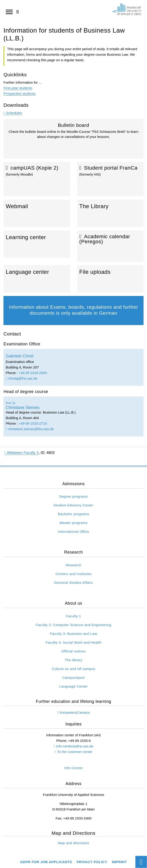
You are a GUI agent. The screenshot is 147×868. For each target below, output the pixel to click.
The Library (110, 213)
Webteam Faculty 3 (21, 453)
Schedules (14, 113)
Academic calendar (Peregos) (110, 246)
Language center (37, 279)
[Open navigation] (9, 12)
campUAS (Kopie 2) (37, 179)
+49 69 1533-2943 (33, 373)
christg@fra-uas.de (22, 378)
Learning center (37, 244)
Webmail (37, 213)
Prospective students (19, 93)
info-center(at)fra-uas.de (75, 746)
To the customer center (75, 752)
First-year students (18, 88)
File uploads (110, 279)
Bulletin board (73, 140)
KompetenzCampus (75, 712)
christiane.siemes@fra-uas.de (30, 429)
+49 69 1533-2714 (33, 423)
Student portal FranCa (110, 179)
